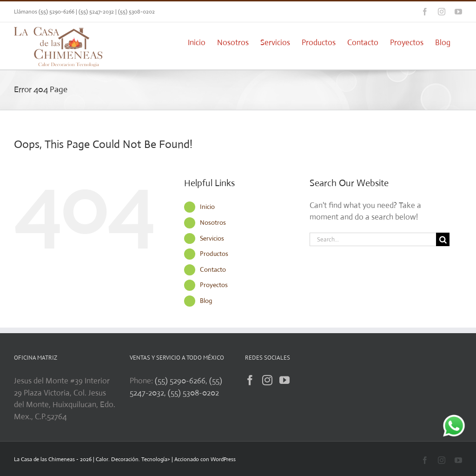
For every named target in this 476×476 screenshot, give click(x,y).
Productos (214, 254)
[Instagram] (267, 380)
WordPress (223, 459)
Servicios (212, 238)
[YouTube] (284, 380)
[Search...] (373, 239)
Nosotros (213, 222)
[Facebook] (250, 380)
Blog (206, 301)
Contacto (213, 269)
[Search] (443, 239)
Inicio (207, 207)
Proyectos (214, 285)
